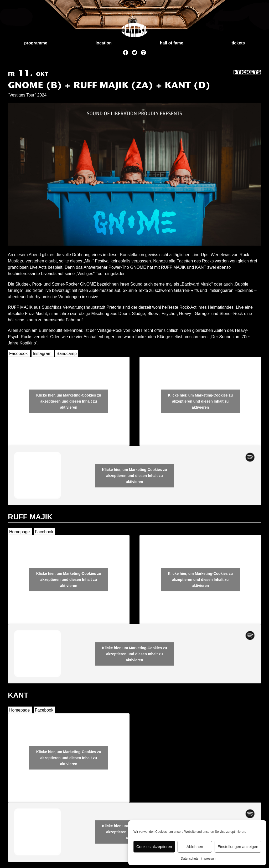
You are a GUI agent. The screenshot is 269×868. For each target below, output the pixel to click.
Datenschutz (190, 859)
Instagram (42, 354)
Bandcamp (67, 354)
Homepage (19, 532)
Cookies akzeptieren (154, 847)
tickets (238, 43)
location (104, 43)
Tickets (247, 73)
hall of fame (172, 43)
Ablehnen (195, 847)
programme (36, 43)
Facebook (18, 354)
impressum (209, 859)
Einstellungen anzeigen (238, 847)
